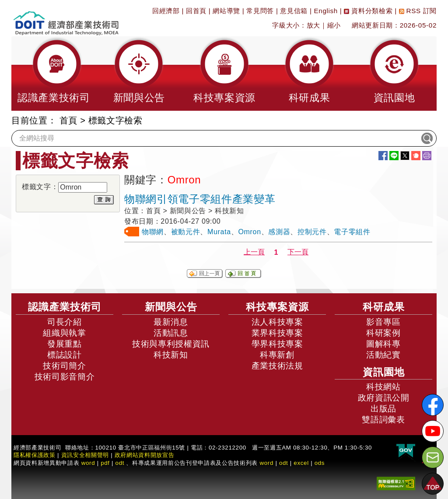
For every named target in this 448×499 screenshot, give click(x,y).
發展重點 (65, 344)
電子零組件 (352, 232)
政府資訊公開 (384, 398)
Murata (219, 232)
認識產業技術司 (65, 307)
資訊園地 (384, 372)
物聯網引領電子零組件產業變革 (200, 199)
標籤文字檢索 (115, 120)
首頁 (68, 120)
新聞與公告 (171, 307)
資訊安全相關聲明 (85, 455)
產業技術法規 (277, 366)
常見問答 (260, 11)
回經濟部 (166, 11)
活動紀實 (383, 355)
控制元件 (312, 232)
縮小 (334, 25)
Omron (250, 232)
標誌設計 (65, 355)
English (326, 11)
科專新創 (277, 355)
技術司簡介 (64, 366)
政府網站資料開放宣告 (145, 455)
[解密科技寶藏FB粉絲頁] (433, 405)
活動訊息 (171, 333)
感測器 (279, 232)
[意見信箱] (433, 457)
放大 (313, 25)
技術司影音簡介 (65, 377)
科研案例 (383, 333)
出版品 (383, 409)
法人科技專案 (277, 322)
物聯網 (153, 232)
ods (320, 463)
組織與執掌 (64, 333)
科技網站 (383, 387)
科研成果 (384, 307)
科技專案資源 (277, 307)
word (266, 463)
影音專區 (383, 322)
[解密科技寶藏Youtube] (433, 431)
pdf (105, 463)
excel (301, 463)
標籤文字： (40, 187)
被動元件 (186, 232)
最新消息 (171, 322)
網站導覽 (226, 11)
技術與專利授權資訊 (171, 344)
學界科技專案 (277, 344)
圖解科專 (383, 344)
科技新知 (171, 355)
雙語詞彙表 (383, 420)
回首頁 (196, 11)
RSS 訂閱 (418, 11)
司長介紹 (65, 322)
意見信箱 (294, 11)
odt (120, 463)
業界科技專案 (277, 333)
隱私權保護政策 (35, 455)
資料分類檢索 (368, 11)
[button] (54, 74)
